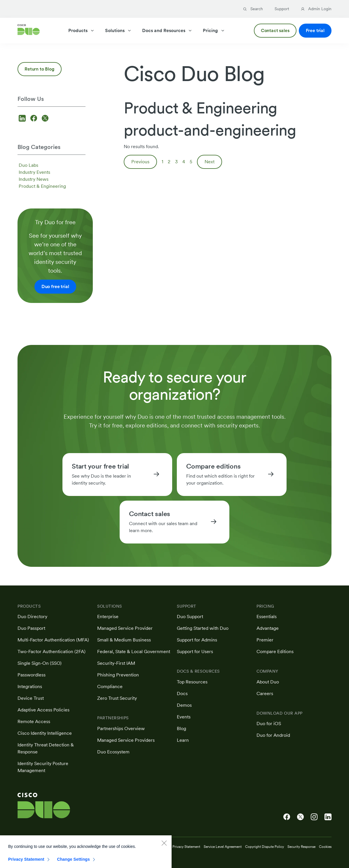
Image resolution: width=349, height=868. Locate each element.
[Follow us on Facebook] (35, 119)
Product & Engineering (42, 186)
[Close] (164, 846)
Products (81, 30)
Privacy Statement (26, 862)
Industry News (34, 179)
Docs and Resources (167, 30)
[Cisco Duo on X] (300, 817)
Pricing (214, 30)
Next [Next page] (210, 162)
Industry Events (34, 172)
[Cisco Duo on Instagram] (314, 817)
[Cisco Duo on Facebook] (287, 817)
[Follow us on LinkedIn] (23, 119)
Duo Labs (28, 165)
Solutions (118, 30)
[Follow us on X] (45, 119)
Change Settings (73, 862)
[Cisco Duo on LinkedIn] (328, 817)
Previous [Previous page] (140, 162)
